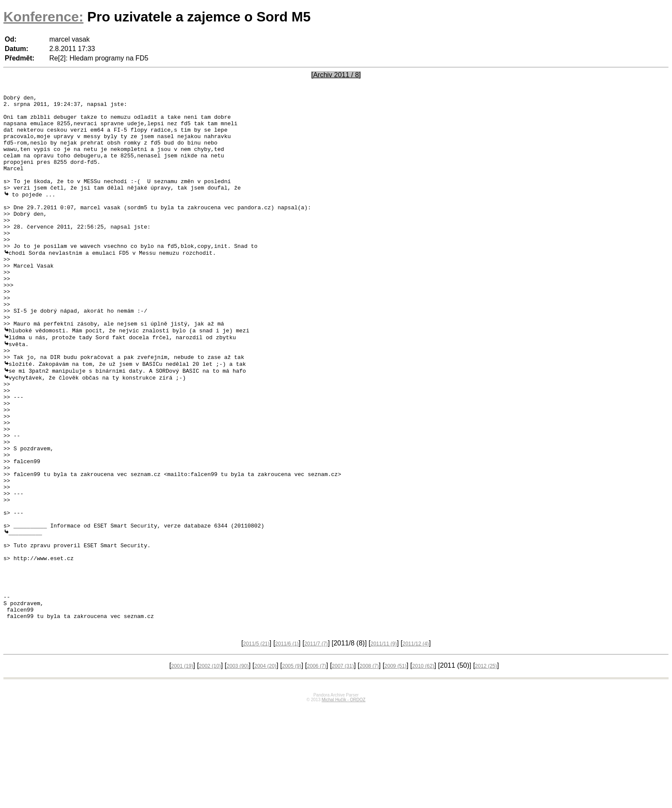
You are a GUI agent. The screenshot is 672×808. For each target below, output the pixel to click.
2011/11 (384, 745)
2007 (343, 768)
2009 (395, 768)
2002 (210, 768)
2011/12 (415, 745)
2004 (265, 768)
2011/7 (316, 745)
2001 (182, 768)
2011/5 (256, 745)
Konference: (43, 17)
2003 (238, 768)
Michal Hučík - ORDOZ (343, 801)
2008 (369, 768)
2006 (316, 768)
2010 (423, 768)
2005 (292, 768)
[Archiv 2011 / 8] (336, 75)
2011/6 (287, 745)
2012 (486, 768)
